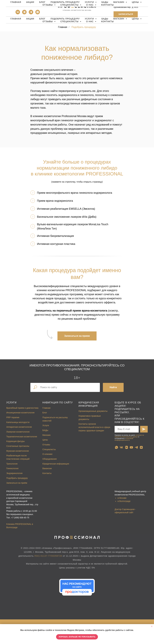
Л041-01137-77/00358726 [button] (48, 556)
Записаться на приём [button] (17, 483)
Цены (45, 440)
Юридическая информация (56, 464)
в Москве (122, 498)
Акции (30, 19)
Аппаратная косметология (19, 427)
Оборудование (50, 459)
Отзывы (46, 445)
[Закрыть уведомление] (152, 626)
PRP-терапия (13, 417)
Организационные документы (93, 411)
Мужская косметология (18, 451)
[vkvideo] (24, 14)
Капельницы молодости (18, 422)
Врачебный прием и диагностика (22, 408)
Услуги (11, 403)
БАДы (105, 19)
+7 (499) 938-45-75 (20, 518)
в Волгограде (124, 501)
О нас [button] (90, 21)
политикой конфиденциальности (124, 439)
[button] (126, 14)
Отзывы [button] (48, 21)
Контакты (108, 21)
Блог (42, 19)
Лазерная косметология (18, 432)
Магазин (46, 435)
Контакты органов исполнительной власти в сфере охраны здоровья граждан (94, 427)
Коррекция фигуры (15, 441)
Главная (16, 19)
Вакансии (47, 468)
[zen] (38, 14)
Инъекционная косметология (20, 413)
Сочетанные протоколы (18, 446)
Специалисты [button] (70, 21)
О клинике (47, 454)
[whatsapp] (116, 447)
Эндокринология (14, 473)
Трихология (12, 464)
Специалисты (49, 449)
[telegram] (31, 14)
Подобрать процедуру (65, 19)
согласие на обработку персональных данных (129, 436)
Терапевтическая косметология (22, 437)
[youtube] (131, 447)
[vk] (18, 14)
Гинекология (12, 468)
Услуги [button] (90, 19)
